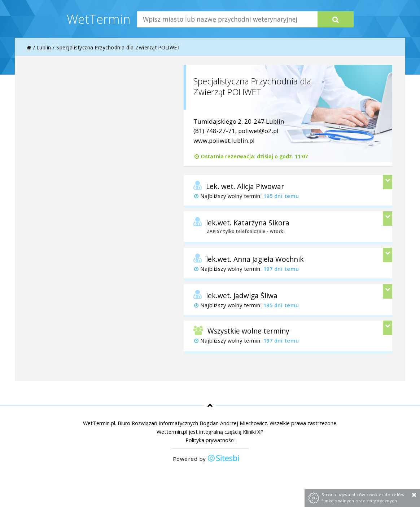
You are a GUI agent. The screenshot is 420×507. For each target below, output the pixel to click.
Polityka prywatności (210, 440)
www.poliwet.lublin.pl (224, 140)
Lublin (44, 47)
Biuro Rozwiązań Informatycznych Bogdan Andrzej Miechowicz (192, 423)
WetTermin (99, 19)
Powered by (206, 459)
